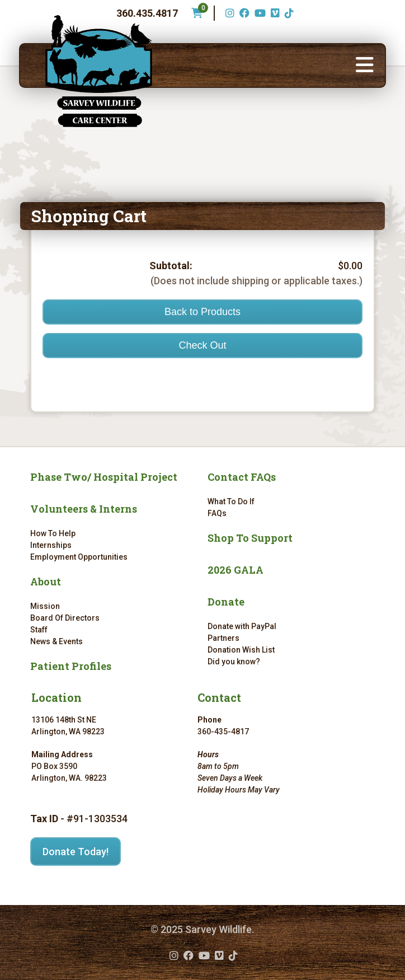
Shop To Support (250, 538)
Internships (51, 545)
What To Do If (231, 501)
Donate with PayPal (242, 626)
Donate (226, 602)
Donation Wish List (241, 650)
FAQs (217, 513)
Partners (223, 638)
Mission (45, 606)
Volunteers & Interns (84, 509)
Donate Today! (76, 852)
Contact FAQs (242, 477)
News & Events (56, 641)
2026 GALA (236, 570)
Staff (39, 630)
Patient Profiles (71, 666)
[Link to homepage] (98, 71)
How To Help (53, 533)
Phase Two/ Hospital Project (104, 477)
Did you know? (234, 662)
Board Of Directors (65, 618)
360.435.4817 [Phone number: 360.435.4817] (147, 13)
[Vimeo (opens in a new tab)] (274, 13)
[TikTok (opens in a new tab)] (288, 13)
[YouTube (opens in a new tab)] (259, 13)
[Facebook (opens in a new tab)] (243, 13)
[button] (365, 65)
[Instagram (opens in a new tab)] (229, 13)
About (46, 582)
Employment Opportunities (79, 557)
